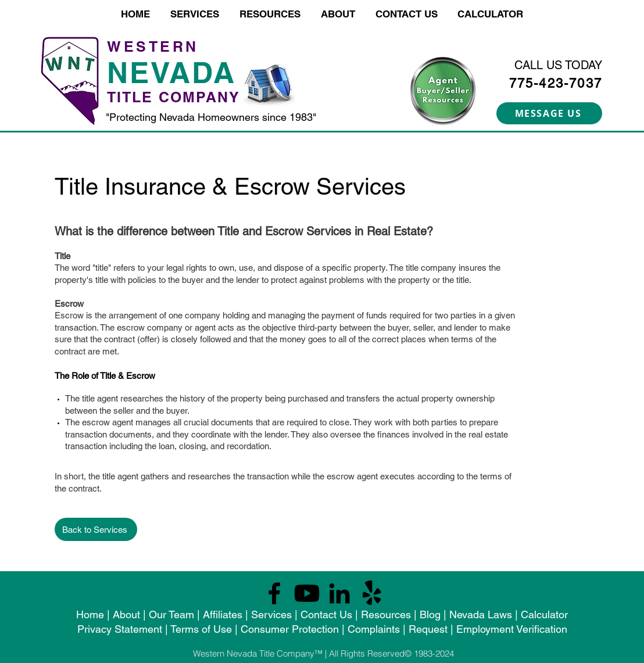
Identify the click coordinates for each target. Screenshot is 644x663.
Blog (430, 614)
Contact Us (326, 614)
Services (271, 614)
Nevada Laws (481, 614)
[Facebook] (274, 593)
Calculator (544, 614)
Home (90, 614)
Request (428, 629)
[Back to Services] (96, 529)
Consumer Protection (290, 629)
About (126, 614)
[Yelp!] (372, 593)
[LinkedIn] (339, 593)
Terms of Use (201, 629)
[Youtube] (307, 593)
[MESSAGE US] (549, 113)
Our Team (173, 614)
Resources (386, 614)
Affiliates (223, 614)
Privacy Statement (120, 629)
